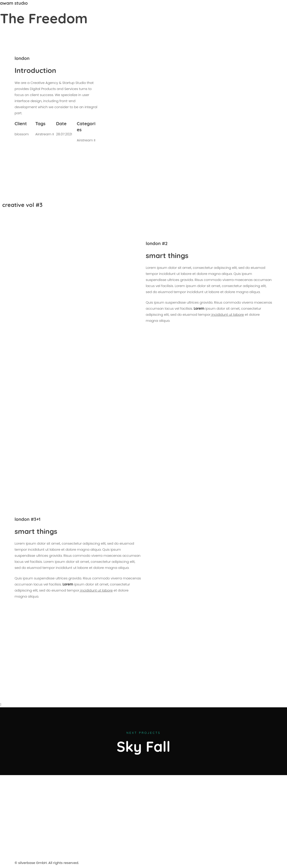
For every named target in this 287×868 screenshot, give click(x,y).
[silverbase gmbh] (176, 822)
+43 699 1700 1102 (253, 10)
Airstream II (45, 134)
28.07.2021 (64, 134)
